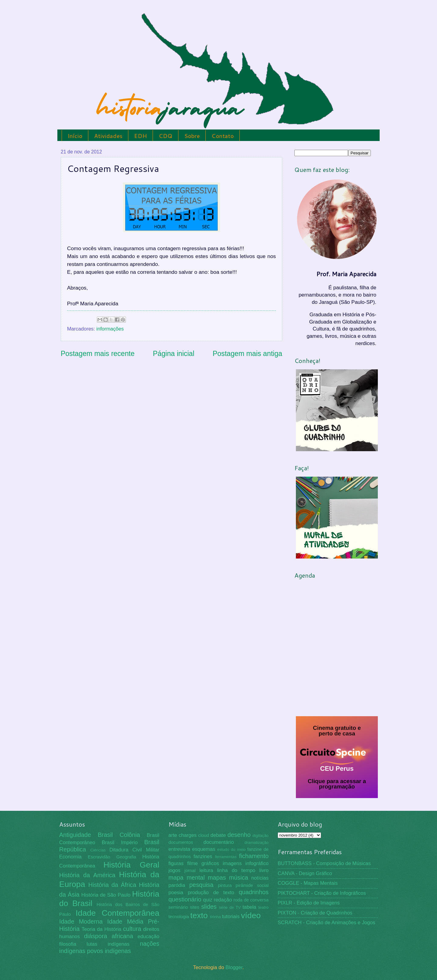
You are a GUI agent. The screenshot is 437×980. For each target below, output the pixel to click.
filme (193, 863)
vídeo (251, 915)
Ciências (98, 850)
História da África (112, 885)
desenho (239, 835)
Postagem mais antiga (247, 354)
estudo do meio (232, 849)
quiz (208, 900)
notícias (260, 878)
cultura (132, 929)
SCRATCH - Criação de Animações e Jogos (327, 923)
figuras (176, 863)
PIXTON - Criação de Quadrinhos (315, 913)
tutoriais (231, 916)
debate (218, 835)
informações (110, 329)
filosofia (68, 944)
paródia (177, 885)
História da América (87, 875)
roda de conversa (251, 900)
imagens (232, 863)
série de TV (230, 907)
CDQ (166, 136)
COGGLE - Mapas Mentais (308, 883)
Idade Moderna (81, 921)
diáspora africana (109, 936)
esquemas (204, 849)
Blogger (234, 967)
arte (173, 835)
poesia (176, 893)
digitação (261, 836)
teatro (263, 907)
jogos (174, 870)
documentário (218, 842)
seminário (178, 907)
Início (75, 136)
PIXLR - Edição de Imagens (309, 903)
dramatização (257, 842)
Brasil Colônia (119, 835)
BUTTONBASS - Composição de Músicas (324, 863)
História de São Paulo (106, 895)
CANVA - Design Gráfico (305, 873)
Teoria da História (102, 929)
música (239, 878)
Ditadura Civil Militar (134, 850)
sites (195, 907)
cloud (204, 835)
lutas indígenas (108, 944)
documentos (181, 842)
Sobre (192, 136)
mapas (217, 878)
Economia (70, 857)
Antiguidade (75, 835)
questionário (185, 899)
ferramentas (226, 857)
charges (188, 835)
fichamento (254, 856)
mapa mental (187, 878)
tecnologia (179, 917)
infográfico (257, 863)
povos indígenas (109, 951)
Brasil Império (120, 842)
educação (148, 936)
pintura (225, 885)
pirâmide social (252, 885)
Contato (223, 136)
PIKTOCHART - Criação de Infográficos (322, 893)
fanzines (203, 856)
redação (223, 900)
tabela (249, 907)
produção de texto (211, 893)
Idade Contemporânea (117, 913)
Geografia (126, 857)
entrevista (179, 849)
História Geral (131, 865)
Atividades (108, 136)
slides (209, 907)
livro (264, 870)
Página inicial (174, 354)
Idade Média (125, 921)
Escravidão (99, 857)
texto (199, 915)
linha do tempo (236, 870)
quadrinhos (254, 892)
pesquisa (202, 885)
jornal (190, 871)
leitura (206, 870)
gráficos (210, 863)
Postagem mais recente (98, 354)
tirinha (215, 917)
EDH (141, 136)
